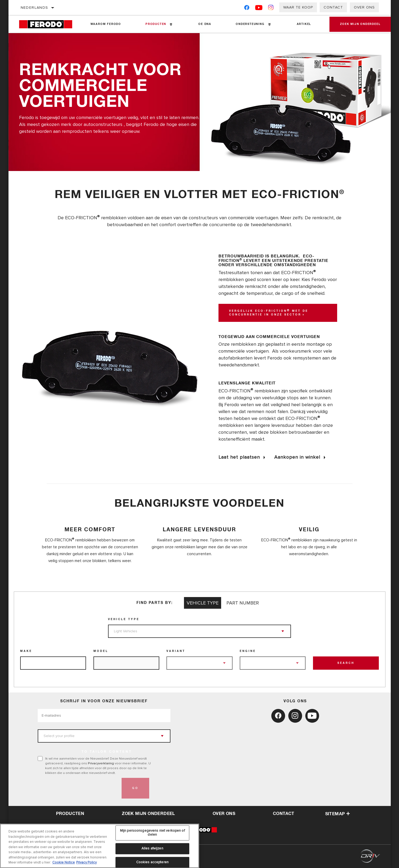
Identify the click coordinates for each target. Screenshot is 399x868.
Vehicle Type (124, 619)
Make (26, 651)
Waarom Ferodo (106, 24)
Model (101, 651)
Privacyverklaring (101, 763)
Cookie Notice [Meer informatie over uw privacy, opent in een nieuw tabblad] (64, 862)
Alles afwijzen (152, 848)
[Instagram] (271, 9)
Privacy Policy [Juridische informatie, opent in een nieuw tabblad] (86, 862)
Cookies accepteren (152, 862)
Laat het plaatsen (239, 457)
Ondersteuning (250, 24)
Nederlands (35, 8)
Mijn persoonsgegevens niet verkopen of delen (152, 833)
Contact (333, 7)
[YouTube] (259, 9)
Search (346, 663)
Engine (248, 651)
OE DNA (205, 24)
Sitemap (338, 814)
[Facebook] (247, 9)
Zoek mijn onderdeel (360, 24)
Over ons (364, 7)
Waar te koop (298, 7)
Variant (176, 651)
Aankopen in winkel (297, 457)
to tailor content (107, 752)
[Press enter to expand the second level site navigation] (171, 24)
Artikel (304, 24)
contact (284, 814)
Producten (156, 24)
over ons (224, 814)
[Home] (49, 24)
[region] (100, 846)
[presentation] (78, 788)
